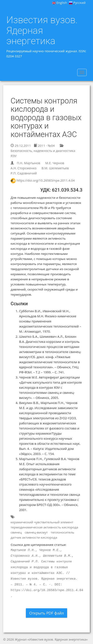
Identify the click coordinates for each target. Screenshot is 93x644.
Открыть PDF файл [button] (47, 613)
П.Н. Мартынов (28, 163)
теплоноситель (63, 532)
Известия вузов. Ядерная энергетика (42, 30)
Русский (77, 3)
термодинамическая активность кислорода (44, 527)
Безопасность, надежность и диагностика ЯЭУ (43, 151)
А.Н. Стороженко (24, 168)
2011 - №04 (44, 145)
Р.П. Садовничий (24, 173)
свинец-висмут (36, 532)
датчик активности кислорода (34, 537)
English (60, 3)
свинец (16, 532)
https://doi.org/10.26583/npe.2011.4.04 (46, 180)
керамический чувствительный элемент (42, 522)
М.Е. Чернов (55, 163)
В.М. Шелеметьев (55, 168)
